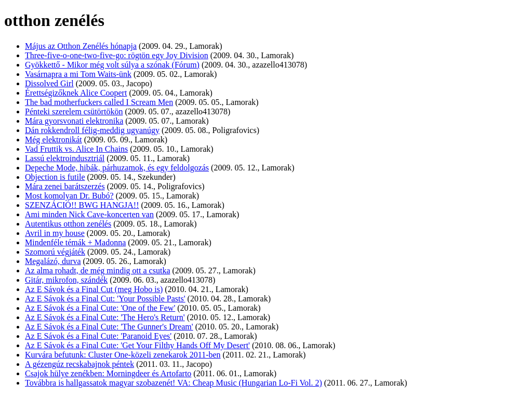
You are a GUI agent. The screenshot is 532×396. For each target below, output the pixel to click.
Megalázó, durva (53, 261)
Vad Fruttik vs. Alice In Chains (76, 149)
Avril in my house (55, 233)
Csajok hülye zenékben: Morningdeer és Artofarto (108, 373)
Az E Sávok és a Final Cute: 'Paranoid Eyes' (98, 336)
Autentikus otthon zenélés (68, 224)
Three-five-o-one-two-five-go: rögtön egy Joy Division (117, 55)
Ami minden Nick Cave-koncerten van (89, 214)
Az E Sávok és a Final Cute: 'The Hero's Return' (105, 317)
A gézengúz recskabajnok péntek (79, 364)
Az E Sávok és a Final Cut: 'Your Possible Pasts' (105, 299)
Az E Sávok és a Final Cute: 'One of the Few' (100, 308)
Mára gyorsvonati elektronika (74, 121)
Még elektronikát (54, 140)
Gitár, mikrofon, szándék (66, 280)
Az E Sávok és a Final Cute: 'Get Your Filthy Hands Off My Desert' (137, 345)
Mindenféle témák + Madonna (75, 242)
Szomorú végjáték (55, 252)
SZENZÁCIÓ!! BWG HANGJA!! (82, 205)
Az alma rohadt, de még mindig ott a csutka (97, 270)
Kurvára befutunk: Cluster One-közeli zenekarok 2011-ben (123, 355)
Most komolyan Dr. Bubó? (69, 196)
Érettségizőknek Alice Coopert (76, 93)
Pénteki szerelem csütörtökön (74, 111)
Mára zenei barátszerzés (65, 186)
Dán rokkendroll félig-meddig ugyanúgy (92, 130)
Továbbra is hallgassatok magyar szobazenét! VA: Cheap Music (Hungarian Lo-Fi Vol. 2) (174, 383)
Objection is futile (55, 177)
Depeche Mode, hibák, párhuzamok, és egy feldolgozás (117, 168)
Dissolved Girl (49, 83)
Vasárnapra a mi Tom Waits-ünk (78, 74)
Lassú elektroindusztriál (65, 158)
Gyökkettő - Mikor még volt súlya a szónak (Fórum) (112, 65)
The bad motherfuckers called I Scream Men (99, 102)
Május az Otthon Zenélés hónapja (81, 46)
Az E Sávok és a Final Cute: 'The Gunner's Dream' (109, 327)
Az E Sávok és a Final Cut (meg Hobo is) (94, 289)
